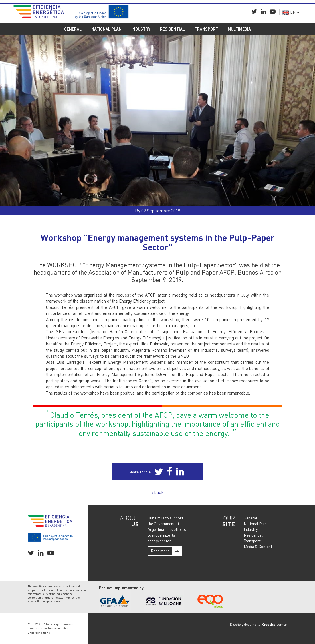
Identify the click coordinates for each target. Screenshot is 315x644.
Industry (251, 529)
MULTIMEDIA (239, 29)
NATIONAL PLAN (106, 29)
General (250, 518)
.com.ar (275, 624)
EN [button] (291, 12)
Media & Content (258, 546)
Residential (253, 535)
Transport (252, 541)
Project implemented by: (122, 588)
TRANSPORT (206, 29)
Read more (166, 551)
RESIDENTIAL (172, 29)
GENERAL (73, 29)
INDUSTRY (141, 29)
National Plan (255, 523)
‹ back (158, 492)
